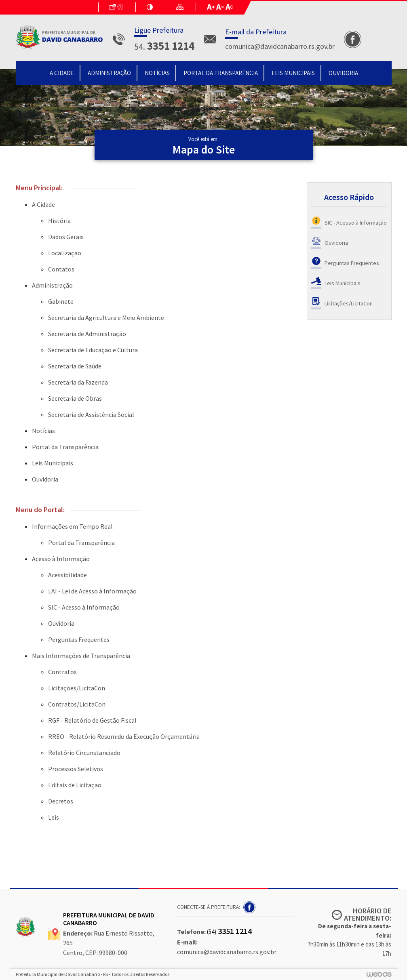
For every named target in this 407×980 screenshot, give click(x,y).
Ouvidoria (343, 73)
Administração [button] (109, 73)
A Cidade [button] (62, 73)
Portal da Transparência (221, 73)
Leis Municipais (293, 73)
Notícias (157, 73)
